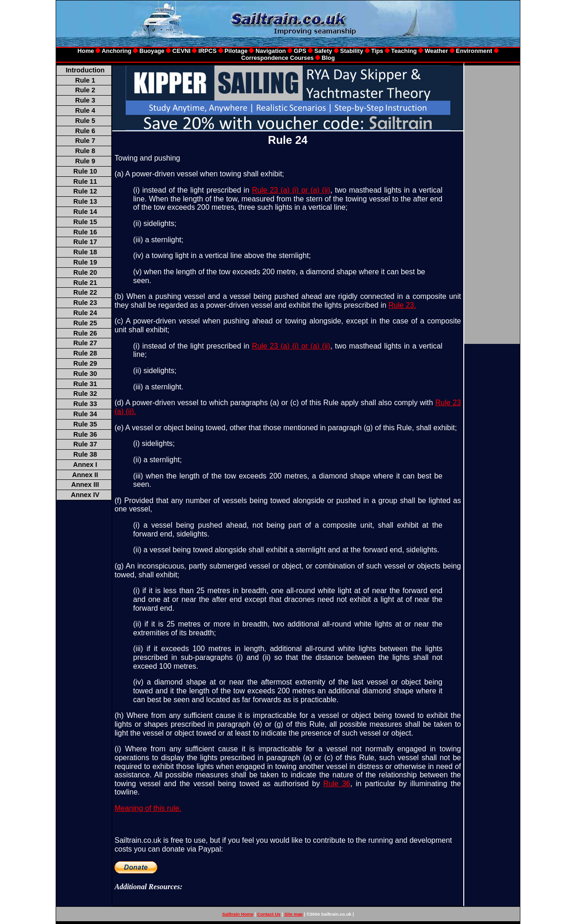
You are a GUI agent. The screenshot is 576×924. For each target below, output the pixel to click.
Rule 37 (85, 444)
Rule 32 (85, 394)
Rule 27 (85, 343)
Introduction (85, 70)
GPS (301, 51)
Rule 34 (85, 414)
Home (86, 51)
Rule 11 (85, 181)
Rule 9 (85, 161)
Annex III (85, 485)
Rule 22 (85, 292)
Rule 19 (85, 262)
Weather (436, 51)
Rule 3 (85, 100)
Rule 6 (85, 131)
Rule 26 (85, 333)
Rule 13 (85, 201)
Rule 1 (85, 80)
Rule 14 (85, 212)
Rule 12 (85, 191)
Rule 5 (85, 121)
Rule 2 (85, 90)
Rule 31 (85, 384)
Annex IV (85, 495)
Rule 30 (85, 374)
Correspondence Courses (277, 58)
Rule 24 (85, 313)
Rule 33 (85, 404)
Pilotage (236, 51)
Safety (323, 51)
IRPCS (208, 51)
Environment (474, 51)
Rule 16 (85, 232)
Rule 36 (85, 434)
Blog (328, 58)
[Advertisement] (283, 902)
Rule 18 (85, 252)
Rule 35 (85, 424)
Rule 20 (85, 272)
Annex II (85, 475)
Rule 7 (85, 141)
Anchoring (116, 51)
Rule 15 (85, 222)
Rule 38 (85, 454)
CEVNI (182, 51)
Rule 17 (85, 242)
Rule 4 (85, 110)
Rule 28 (85, 353)
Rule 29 (85, 363)
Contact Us (269, 914)
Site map (294, 914)
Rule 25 (85, 323)
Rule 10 (85, 171)
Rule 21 (85, 283)
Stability (351, 51)
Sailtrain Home (238, 914)
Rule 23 (85, 303)
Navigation (272, 51)
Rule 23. (403, 305)
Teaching (404, 51)
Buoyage (152, 51)
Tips (377, 51)
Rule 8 (85, 151)
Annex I (85, 465)
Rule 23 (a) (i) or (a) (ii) (291, 190)
